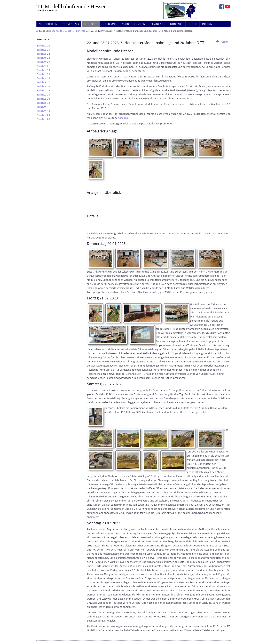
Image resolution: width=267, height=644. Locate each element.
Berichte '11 (43, 107)
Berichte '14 (43, 90)
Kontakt (177, 24)
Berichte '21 (43, 66)
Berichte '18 (43, 78)
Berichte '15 (43, 94)
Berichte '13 (43, 99)
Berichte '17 (43, 82)
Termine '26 (71, 24)
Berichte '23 (82, 31)
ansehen (123, 118)
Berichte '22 (43, 62)
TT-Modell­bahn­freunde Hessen (72, 6)
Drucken (222, 42)
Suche (193, 24)
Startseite (57, 31)
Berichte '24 (43, 54)
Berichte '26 (43, 45)
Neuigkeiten (48, 24)
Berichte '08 (43, 119)
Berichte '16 (43, 86)
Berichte (91, 24)
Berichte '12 (43, 103)
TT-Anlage (158, 24)
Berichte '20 (43, 74)
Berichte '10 (43, 111)
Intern (207, 24)
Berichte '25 (43, 50)
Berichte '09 (43, 115)
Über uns (110, 24)
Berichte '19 (43, 70)
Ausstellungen (133, 24)
